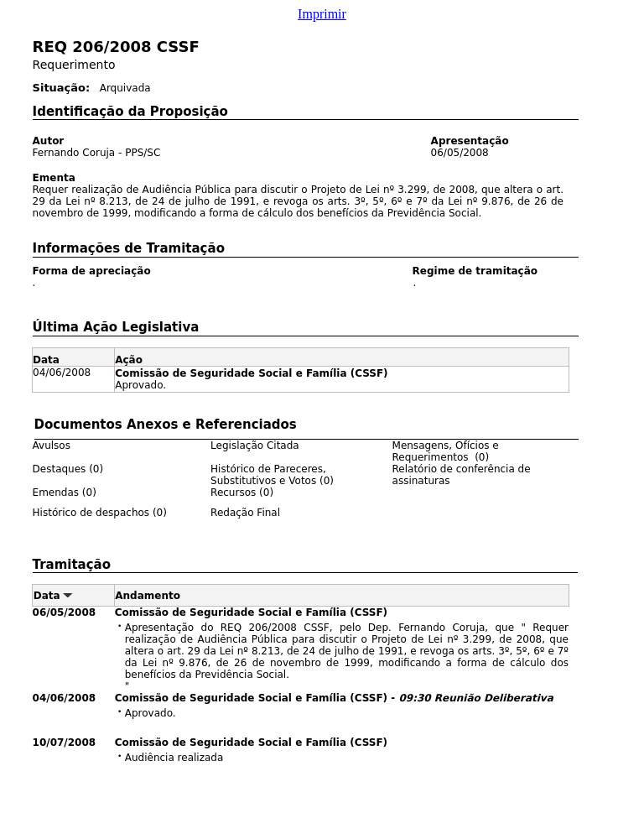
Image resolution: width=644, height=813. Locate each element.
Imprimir (322, 14)
